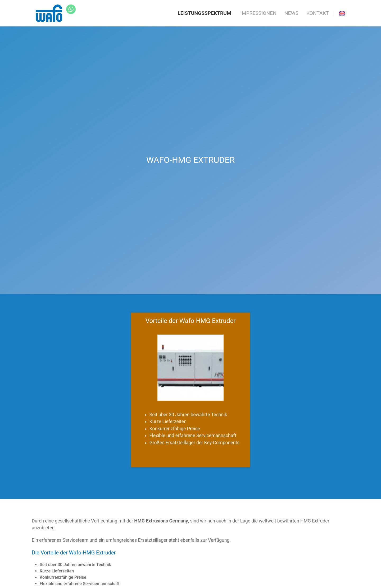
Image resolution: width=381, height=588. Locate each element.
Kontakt (318, 13)
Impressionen (258, 13)
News (291, 13)
